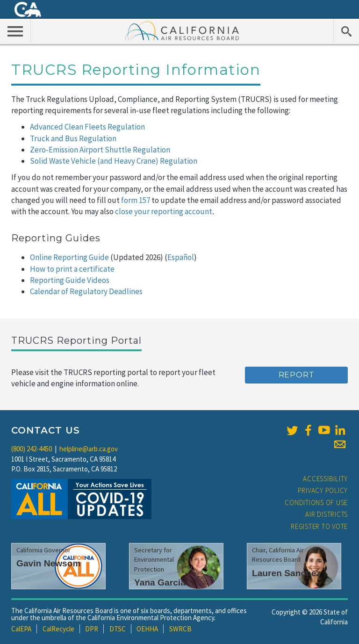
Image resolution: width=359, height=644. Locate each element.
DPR (92, 629)
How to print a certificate (72, 269)
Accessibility (325, 479)
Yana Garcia (160, 582)
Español (181, 257)
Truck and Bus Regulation (73, 138)
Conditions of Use (316, 503)
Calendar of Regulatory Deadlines (86, 291)
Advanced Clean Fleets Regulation (87, 127)
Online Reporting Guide (69, 257)
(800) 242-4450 (32, 449)
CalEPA (21, 629)
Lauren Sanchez (286, 573)
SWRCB (180, 629)
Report (297, 375)
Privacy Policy (323, 490)
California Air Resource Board (182, 30)
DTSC (118, 629)
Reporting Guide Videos (70, 280)
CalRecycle (58, 629)
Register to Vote (319, 526)
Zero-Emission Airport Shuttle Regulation (100, 150)
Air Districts (327, 514)
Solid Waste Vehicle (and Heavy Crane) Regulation (114, 161)
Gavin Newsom (49, 563)
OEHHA (147, 629)
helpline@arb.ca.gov (89, 449)
